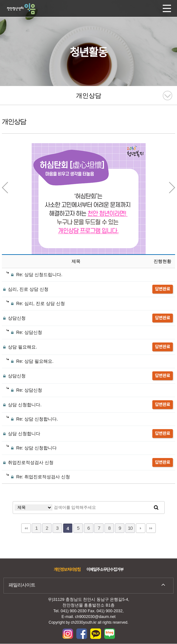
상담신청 (14, 318)
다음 (141, 528)
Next (172, 188)
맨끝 (151, 528)
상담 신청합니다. (22, 405)
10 (130, 528)
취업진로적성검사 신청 (28, 462)
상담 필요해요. (20, 347)
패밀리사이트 (22, 585)
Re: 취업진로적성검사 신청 (38, 477)
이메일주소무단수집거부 (105, 570)
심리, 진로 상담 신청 (25, 289)
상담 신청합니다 (21, 434)
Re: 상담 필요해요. (30, 361)
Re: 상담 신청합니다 (32, 448)
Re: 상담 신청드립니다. (35, 275)
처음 (26, 528)
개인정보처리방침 (67, 570)
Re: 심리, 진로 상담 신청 (36, 303)
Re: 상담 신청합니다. (32, 419)
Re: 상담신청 (24, 332)
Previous (5, 188)
